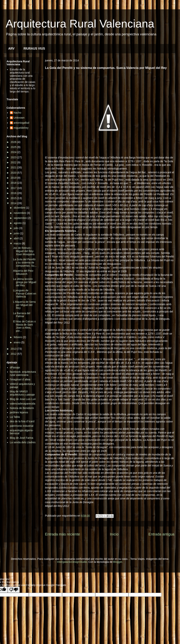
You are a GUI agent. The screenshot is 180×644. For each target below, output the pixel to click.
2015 (14, 198)
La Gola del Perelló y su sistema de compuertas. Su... (25, 263)
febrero (18, 337)
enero (17, 342)
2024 (14, 152)
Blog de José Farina (22, 438)
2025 (14, 147)
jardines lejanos (19, 412)
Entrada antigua (161, 534)
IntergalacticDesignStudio (72, 562)
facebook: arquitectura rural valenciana (23, 373)
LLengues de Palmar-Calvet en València (25, 294)
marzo (18, 243)
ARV (11, 49)
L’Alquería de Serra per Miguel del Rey (24, 305)
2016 (14, 193)
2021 (14, 167)
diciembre (20, 208)
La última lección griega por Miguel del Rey (25, 282)
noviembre (20, 213)
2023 (14, 157)
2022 (14, 162)
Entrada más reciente (62, 534)
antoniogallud (21, 123)
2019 (14, 178)
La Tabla (15, 417)
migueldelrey (21, 128)
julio (16, 228)
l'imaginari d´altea (20, 379)
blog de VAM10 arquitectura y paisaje (22, 393)
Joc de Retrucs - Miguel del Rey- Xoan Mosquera (24, 251)
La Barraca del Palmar (22, 315)
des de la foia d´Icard (22, 421)
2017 (14, 188)
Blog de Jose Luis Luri (23, 399)
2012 (14, 354)
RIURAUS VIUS (34, 49)
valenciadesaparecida (23, 404)
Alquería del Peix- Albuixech (24, 272)
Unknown (19, 118)
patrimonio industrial (22, 426)
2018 (14, 183)
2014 (14, 203)
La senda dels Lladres (23, 442)
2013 (14, 349)
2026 (14, 142)
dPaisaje (15, 367)
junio (17, 233)
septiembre (21, 218)
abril (16, 238)
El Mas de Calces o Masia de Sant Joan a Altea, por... (24, 326)
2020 (14, 173)
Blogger (118, 562)
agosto (18, 223)
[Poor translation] (14, 590)
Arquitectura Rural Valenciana (80, 24)
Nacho (17, 113)
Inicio (114, 534)
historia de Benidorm (22, 408)
